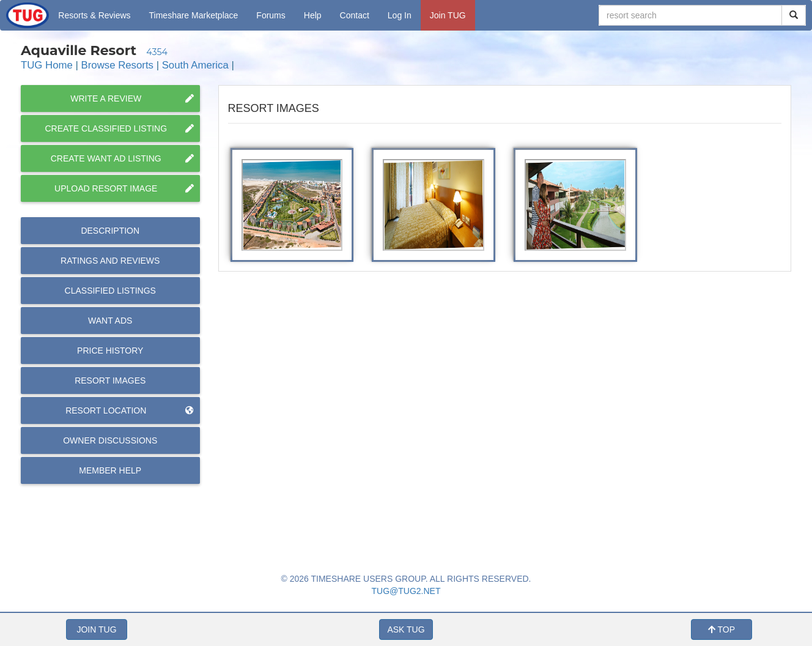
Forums (271, 15)
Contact (355, 15)
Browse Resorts (117, 65)
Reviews (110, 261)
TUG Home (47, 65)
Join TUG (448, 15)
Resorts (94, 15)
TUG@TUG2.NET (406, 591)
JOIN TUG (96, 629)
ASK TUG (406, 629)
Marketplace (194, 15)
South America (195, 65)
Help (313, 15)
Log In (400, 15)
